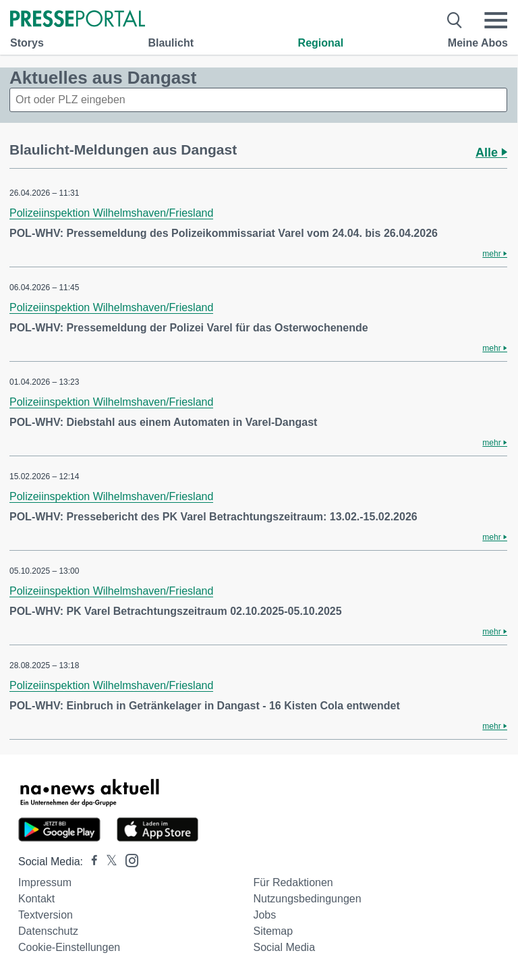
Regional (321, 43)
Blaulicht (171, 43)
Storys (27, 43)
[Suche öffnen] (455, 20)
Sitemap (273, 931)
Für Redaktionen (293, 882)
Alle (491, 153)
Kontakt (36, 899)
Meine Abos (478, 43)
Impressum (45, 882)
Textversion (46, 915)
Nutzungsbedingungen (307, 899)
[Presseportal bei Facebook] (90, 862)
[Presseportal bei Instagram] (128, 860)
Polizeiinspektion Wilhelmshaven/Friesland (111, 213)
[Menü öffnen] (496, 20)
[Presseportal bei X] (108, 862)
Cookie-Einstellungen (69, 947)
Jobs (264, 915)
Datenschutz (48, 931)
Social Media (284, 947)
